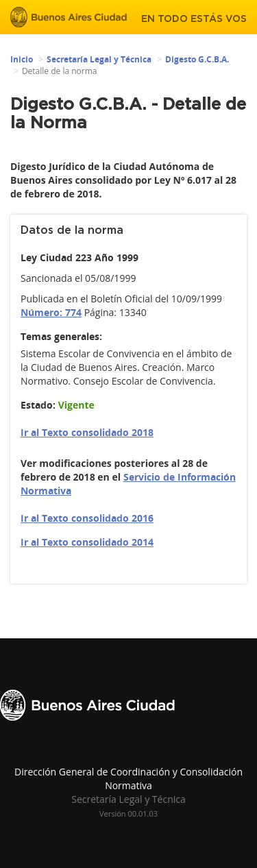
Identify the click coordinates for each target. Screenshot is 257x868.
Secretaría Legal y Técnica (99, 59)
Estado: (38, 405)
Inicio (22, 59)
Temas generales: (61, 336)
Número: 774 (51, 312)
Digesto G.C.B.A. (197, 59)
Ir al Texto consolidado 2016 (87, 518)
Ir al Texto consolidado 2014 (87, 542)
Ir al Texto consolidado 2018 (87, 432)
